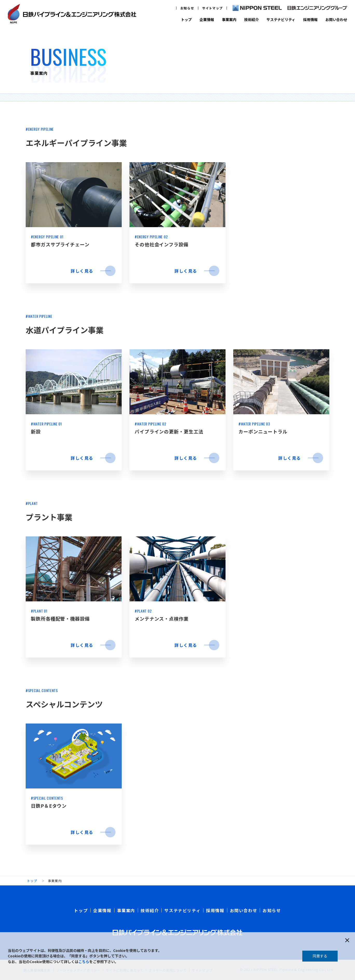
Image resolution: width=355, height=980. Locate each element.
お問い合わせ (336, 19)
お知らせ (187, 8)
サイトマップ (212, 8)
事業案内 (229, 19)
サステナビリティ (281, 19)
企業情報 (207, 19)
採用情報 (310, 19)
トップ (186, 19)
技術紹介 (251, 19)
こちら (84, 962)
